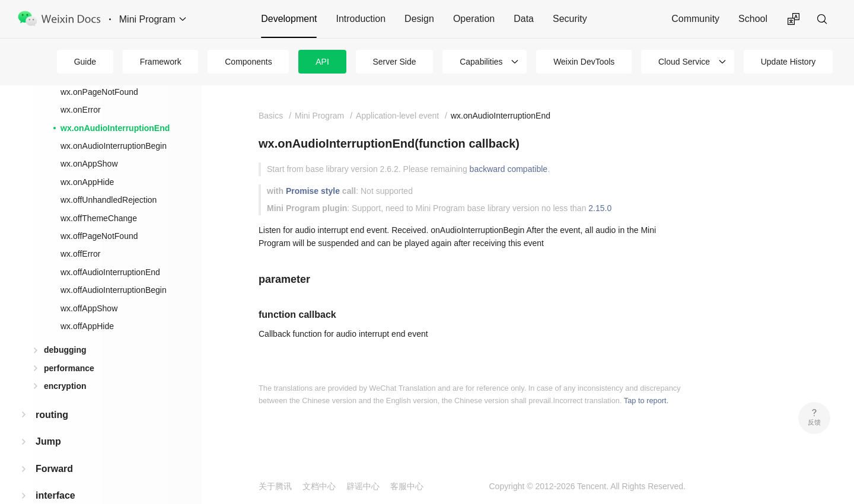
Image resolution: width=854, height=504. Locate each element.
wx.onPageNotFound (99, 92)
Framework (161, 62)
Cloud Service (684, 62)
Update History (788, 62)
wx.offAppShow (89, 308)
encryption (65, 386)
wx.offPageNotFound (99, 236)
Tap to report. (646, 401)
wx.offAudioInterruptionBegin (114, 290)
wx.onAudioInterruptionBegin (114, 146)
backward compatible (509, 169)
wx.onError (81, 110)
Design (419, 19)
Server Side (394, 62)
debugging (65, 350)
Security (570, 19)
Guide (85, 62)
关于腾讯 (275, 486)
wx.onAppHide (87, 182)
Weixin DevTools (584, 62)
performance (69, 368)
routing (52, 415)
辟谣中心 (363, 486)
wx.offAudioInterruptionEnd (110, 272)
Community (695, 19)
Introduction (361, 19)
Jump (48, 441)
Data (524, 19)
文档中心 (319, 486)
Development (289, 19)
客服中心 (407, 486)
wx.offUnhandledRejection (109, 200)
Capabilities (481, 62)
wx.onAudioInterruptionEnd (115, 128)
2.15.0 (600, 208)
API (322, 62)
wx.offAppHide (87, 326)
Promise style (313, 191)
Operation (474, 19)
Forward (54, 469)
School (753, 19)
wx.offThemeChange (99, 218)
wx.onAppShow (89, 164)
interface (55, 495)
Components (248, 62)
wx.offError (80, 254)
